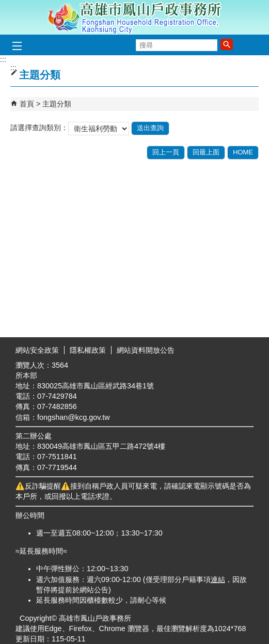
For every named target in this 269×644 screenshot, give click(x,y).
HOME (243, 152)
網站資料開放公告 (146, 350)
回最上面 (206, 152)
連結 (218, 579)
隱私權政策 (88, 350)
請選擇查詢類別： (39, 128)
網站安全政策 (37, 350)
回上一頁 (166, 152)
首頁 (27, 104)
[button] (227, 44)
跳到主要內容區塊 (5, 5)
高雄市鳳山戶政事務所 (135, 17)
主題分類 (57, 104)
